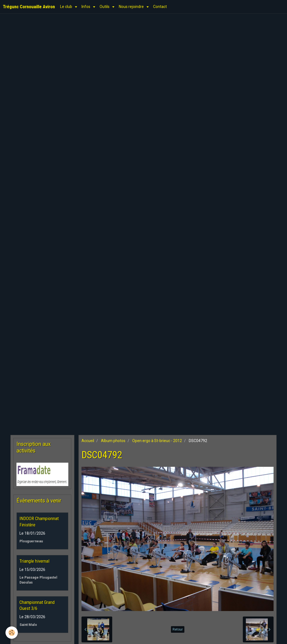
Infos (86, 7)
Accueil (88, 441)
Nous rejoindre (132, 7)
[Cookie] (12, 633)
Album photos (113, 441)
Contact (160, 7)
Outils (105, 7)
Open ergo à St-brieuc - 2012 (157, 441)
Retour (178, 629)
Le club (67, 7)
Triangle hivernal (34, 561)
